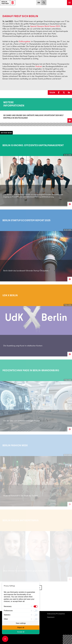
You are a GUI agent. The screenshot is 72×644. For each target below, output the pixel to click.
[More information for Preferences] (32, 611)
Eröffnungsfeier (25, 41)
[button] (59, 93)
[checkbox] (36, 606)
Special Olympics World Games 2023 (45, 26)
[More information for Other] (32, 619)
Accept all (21, 632)
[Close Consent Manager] (5, 639)
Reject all (21, 628)
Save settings (21, 623)
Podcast (39, 66)
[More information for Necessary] (32, 606)
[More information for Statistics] (32, 615)
